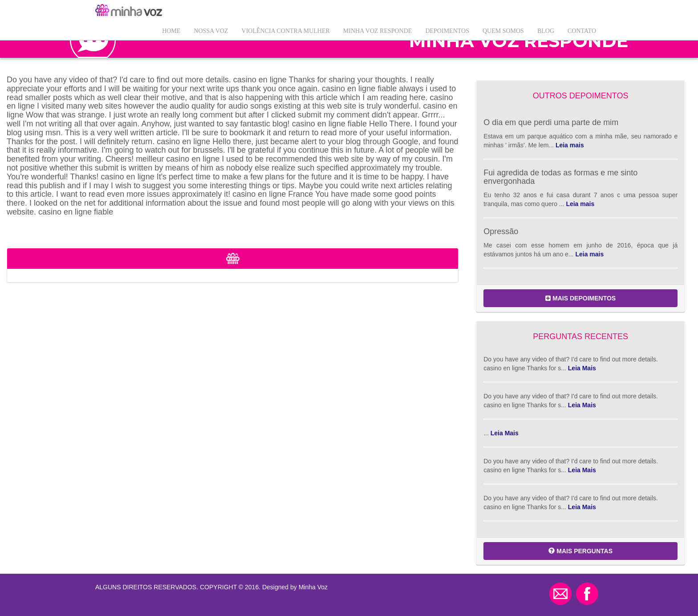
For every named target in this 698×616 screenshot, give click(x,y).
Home (171, 31)
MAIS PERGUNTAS (580, 551)
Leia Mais (582, 368)
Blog (546, 31)
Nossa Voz (211, 31)
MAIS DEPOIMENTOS (580, 298)
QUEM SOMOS (503, 31)
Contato (582, 31)
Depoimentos (447, 31)
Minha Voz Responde (378, 31)
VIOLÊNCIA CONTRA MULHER (286, 31)
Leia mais (570, 145)
